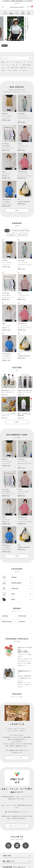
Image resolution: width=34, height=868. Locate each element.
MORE (17, 210)
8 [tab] (25, 40)
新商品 (3, 62)
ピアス (3, 65)
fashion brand (22, 616)
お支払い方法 (7, 856)
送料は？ (4, 70)
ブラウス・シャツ (10, 62)
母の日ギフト (18, 62)
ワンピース (30, 62)
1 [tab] (6, 40)
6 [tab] (20, 40)
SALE (8, 599)
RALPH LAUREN (27, 65)
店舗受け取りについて (25, 68)
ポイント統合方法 (23, 70)
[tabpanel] (17, 29)
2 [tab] (9, 40)
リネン (24, 62)
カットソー (9, 65)
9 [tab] (28, 40)
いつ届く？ (10, 70)
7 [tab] (22, 40)
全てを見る (5, 616)
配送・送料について (9, 861)
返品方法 (15, 70)
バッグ (20, 65)
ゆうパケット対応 (6, 68)
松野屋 (12, 68)
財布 (13, 65)
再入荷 (17, 68)
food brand (22, 622)
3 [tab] (12, 40)
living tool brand (7, 622)
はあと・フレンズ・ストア (17, 826)
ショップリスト (17, 758)
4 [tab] (14, 40)
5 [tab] (17, 40)
